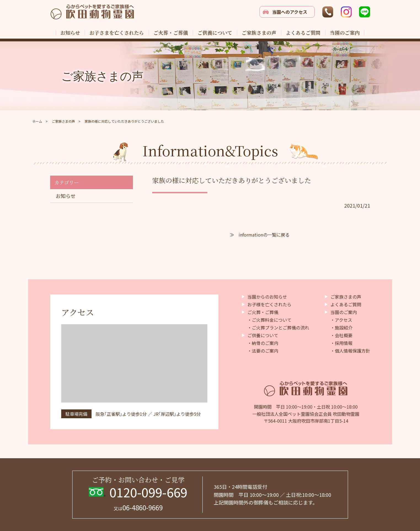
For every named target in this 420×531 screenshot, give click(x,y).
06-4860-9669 (138, 507)
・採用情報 (341, 343)
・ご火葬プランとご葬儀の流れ (278, 328)
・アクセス (341, 320)
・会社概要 (341, 335)
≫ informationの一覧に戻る (260, 235)
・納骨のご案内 (263, 343)
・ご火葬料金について (269, 320)
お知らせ (66, 196)
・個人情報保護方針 (350, 351)
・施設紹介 (341, 328)
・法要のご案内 (263, 351)
